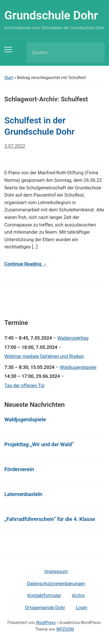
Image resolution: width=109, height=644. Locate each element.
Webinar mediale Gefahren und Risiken (44, 356)
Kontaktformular (44, 595)
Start (9, 78)
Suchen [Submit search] (95, 53)
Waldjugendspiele (78, 367)
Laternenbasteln (23, 494)
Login (82, 608)
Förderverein (19, 469)
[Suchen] (58, 53)
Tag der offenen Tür (25, 386)
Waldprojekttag (73, 338)
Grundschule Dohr (51, 15)
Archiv (78, 595)
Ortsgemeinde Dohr (45, 608)
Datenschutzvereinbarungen (56, 584)
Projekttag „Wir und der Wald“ (39, 444)
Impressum (56, 571)
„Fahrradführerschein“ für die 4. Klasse (50, 519)
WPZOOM (65, 629)
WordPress (46, 623)
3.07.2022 (15, 146)
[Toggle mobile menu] (8, 50)
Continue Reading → (26, 264)
